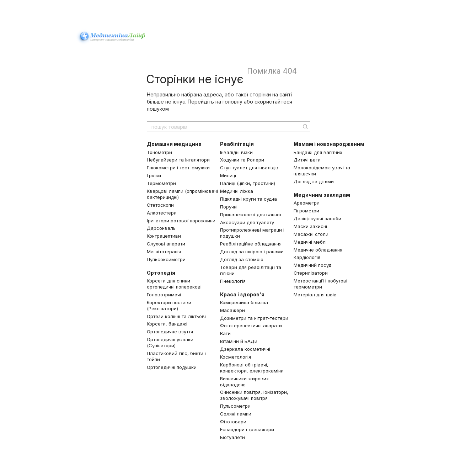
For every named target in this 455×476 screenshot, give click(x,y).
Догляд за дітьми (314, 181)
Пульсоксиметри (166, 259)
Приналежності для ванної (251, 215)
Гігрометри (306, 211)
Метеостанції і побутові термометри (320, 284)
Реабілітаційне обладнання (251, 244)
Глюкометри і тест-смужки (178, 168)
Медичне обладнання (318, 250)
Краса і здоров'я (242, 294)
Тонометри (159, 152)
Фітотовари (233, 422)
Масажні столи (311, 234)
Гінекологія (233, 281)
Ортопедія (161, 273)
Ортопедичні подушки (172, 367)
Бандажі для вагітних (318, 152)
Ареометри (307, 203)
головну (232, 102)
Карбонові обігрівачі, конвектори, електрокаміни (252, 368)
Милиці (228, 175)
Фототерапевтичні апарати (251, 326)
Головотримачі (164, 295)
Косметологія (235, 357)
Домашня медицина (174, 144)
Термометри (161, 183)
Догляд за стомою (242, 259)
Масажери (232, 310)
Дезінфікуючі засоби (317, 218)
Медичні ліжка (237, 191)
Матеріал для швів (315, 295)
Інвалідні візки (236, 152)
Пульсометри (235, 406)
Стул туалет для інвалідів (249, 168)
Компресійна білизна (244, 302)
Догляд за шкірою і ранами (252, 252)
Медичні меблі (310, 242)
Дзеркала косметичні (245, 349)
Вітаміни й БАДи (239, 341)
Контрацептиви (164, 236)
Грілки (154, 175)
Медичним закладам (322, 195)
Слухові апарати (166, 244)
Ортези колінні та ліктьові (176, 316)
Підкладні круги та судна (248, 199)
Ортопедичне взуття (170, 332)
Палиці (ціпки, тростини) (248, 183)
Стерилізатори (311, 273)
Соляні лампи (236, 414)
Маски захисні (310, 226)
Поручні (229, 207)
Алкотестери (162, 213)
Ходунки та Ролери (242, 160)
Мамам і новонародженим (329, 144)
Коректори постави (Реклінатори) (169, 305)
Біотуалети (232, 437)
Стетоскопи (160, 205)
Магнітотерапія (164, 252)
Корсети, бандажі (167, 324)
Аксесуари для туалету (247, 222)
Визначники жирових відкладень (244, 382)
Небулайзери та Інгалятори (178, 160)
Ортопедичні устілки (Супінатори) (170, 342)
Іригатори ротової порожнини (181, 221)
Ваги (225, 333)
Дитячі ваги (307, 160)
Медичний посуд (312, 265)
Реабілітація (237, 144)
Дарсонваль (161, 228)
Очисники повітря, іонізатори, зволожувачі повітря (254, 395)
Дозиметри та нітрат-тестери (254, 318)
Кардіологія (307, 257)
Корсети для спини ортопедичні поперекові (174, 284)
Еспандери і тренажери (247, 429)
